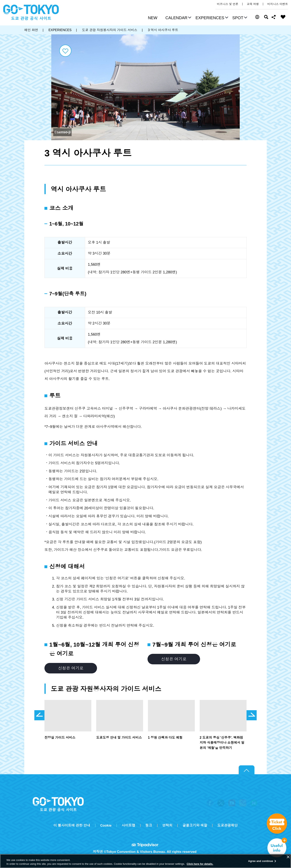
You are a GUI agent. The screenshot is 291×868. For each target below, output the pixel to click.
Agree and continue (261, 861)
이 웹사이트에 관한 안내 (72, 825)
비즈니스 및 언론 (228, 4)
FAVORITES (283, 17)
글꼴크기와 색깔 (195, 825)
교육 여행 (253, 4)
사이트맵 (128, 825)
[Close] (288, 857)
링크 (149, 825)
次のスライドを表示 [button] (252, 715)
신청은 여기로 (71, 668)
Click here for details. (200, 864)
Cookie (106, 825)
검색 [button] (266, 17)
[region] (145, 861)
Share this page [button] (274, 17)
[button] (178, 18)
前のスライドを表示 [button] (39, 715)
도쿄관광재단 (227, 825)
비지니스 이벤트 (278, 4)
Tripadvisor (145, 845)
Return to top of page (247, 770)
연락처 (167, 825)
